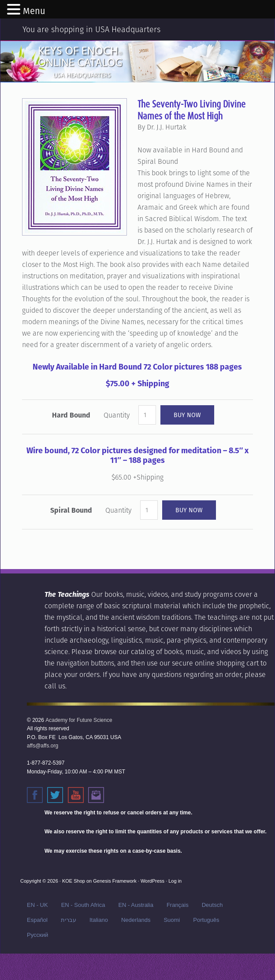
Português (206, 920)
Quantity (117, 415)
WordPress (152, 881)
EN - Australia (136, 905)
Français (178, 905)
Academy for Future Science (79, 720)
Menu (34, 11)
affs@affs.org (43, 746)
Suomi (172, 920)
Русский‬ (37, 935)
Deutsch (212, 905)
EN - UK (37, 905)
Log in (175, 881)
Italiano (99, 920)
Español (37, 920)
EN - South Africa (83, 905)
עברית (69, 920)
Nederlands (136, 920)
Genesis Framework (115, 881)
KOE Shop (74, 881)
